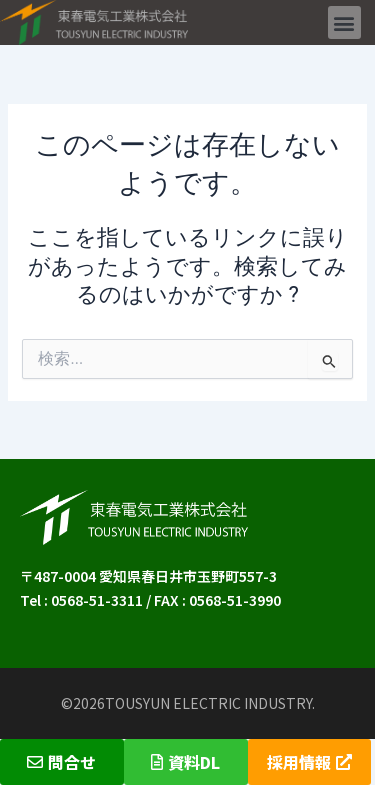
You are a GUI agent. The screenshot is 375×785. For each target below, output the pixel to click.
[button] (344, 22)
